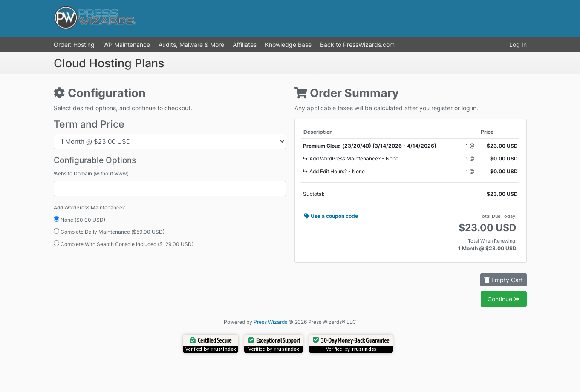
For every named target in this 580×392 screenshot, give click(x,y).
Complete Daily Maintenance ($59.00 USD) (109, 232)
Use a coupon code (331, 216)
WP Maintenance (127, 44)
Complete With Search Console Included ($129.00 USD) (124, 244)
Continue (504, 299)
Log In (518, 44)
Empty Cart (504, 280)
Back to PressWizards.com (357, 44)
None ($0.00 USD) (79, 220)
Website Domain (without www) (91, 173)
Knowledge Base (288, 44)
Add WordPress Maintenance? (89, 207)
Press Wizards (270, 322)
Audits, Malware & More (191, 44)
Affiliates (245, 44)
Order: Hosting (74, 44)
